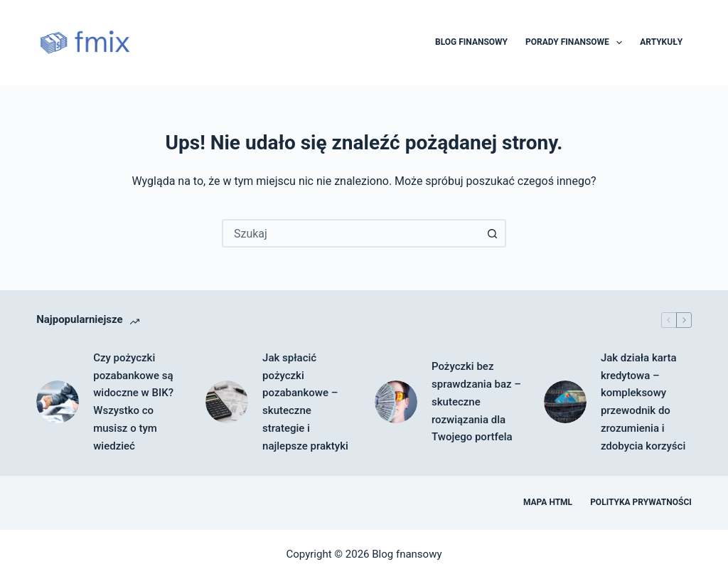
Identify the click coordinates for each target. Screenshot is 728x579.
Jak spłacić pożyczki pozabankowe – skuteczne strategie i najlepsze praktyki (305, 402)
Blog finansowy (471, 42)
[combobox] (351, 233)
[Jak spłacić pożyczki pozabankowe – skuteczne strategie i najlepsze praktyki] (227, 402)
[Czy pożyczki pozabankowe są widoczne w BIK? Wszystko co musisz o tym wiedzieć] (58, 402)
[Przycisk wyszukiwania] (492, 233)
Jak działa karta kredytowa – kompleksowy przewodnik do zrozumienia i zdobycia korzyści (643, 402)
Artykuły (661, 42)
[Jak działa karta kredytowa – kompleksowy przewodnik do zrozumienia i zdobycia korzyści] (565, 402)
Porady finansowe (577, 43)
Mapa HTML (548, 502)
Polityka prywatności (641, 502)
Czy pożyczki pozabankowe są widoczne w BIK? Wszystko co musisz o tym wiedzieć (133, 402)
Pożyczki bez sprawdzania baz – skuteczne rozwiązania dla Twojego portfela (476, 402)
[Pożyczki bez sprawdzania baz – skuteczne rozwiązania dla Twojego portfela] (396, 402)
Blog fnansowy (407, 554)
